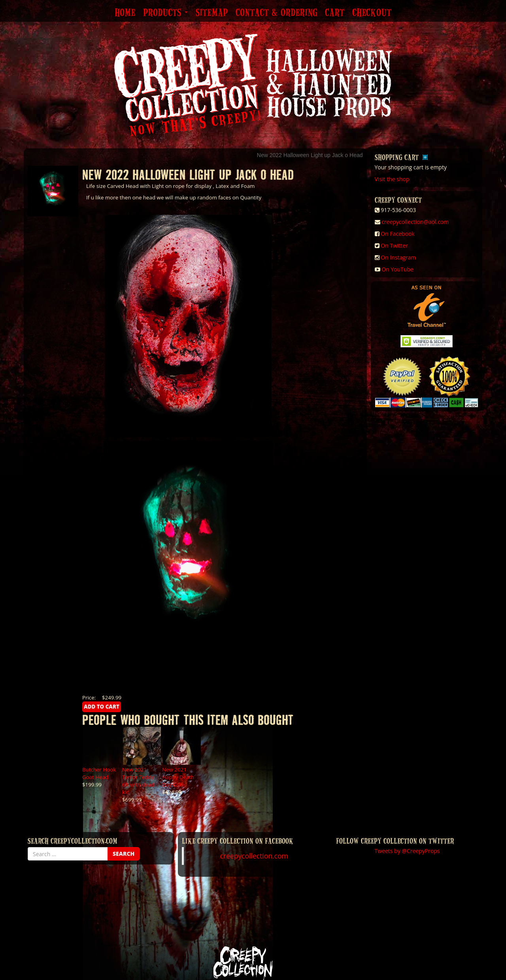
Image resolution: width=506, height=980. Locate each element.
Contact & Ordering (276, 13)
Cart (335, 13)
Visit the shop (392, 179)
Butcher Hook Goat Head (99, 773)
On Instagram (398, 257)
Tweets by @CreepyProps (407, 851)
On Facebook (397, 234)
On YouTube (397, 269)
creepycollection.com (254, 856)
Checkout (372, 13)
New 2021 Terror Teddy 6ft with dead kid (138, 781)
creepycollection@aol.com (415, 222)
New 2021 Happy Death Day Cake (178, 777)
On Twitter (394, 245)
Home (125, 13)
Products (165, 13)
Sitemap (212, 13)
